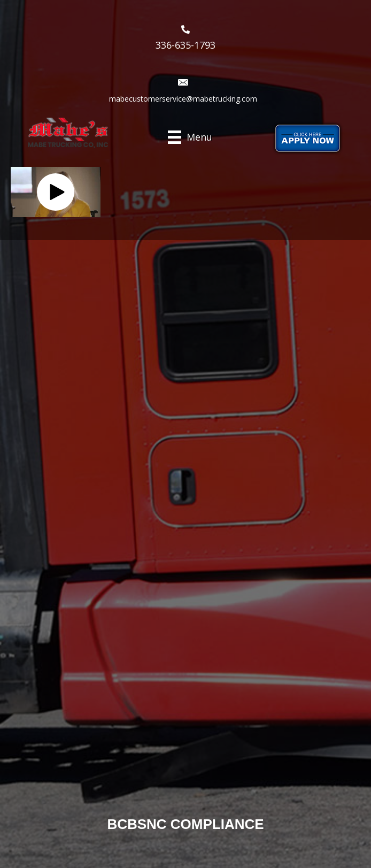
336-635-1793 (186, 45)
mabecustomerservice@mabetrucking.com (183, 99)
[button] (56, 192)
